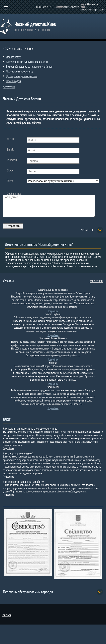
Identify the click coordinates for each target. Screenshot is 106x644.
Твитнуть (7, 619)
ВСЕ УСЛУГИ (9, 87)
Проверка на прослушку (19, 71)
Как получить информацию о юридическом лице (30, 433)
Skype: (11, 170)
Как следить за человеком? (18, 458)
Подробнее (53, 315)
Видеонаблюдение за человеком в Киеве (29, 66)
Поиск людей (13, 81)
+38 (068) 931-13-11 (43, 7)
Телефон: (12, 160)
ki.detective (92, 4)
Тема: (10, 181)
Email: (10, 149)
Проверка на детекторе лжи (22, 76)
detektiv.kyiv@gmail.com (92, 10)
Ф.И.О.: (11, 139)
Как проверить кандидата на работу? (23, 486)
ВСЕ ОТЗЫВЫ (96, 285)
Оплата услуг (13, 57)
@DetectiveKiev (71, 7)
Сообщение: (14, 194)
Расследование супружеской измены (27, 62)
